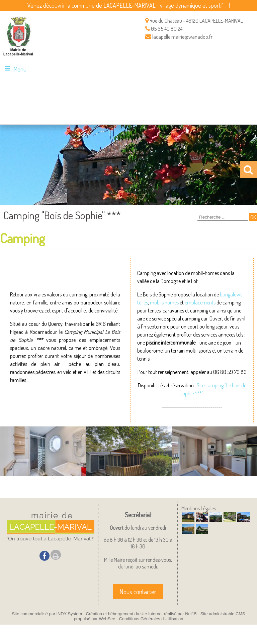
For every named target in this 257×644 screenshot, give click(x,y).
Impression (56, 555)
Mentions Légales (199, 508)
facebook (45, 556)
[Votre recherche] (223, 217)
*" (201, 393)
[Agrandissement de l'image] (188, 520)
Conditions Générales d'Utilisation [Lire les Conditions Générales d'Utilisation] (151, 619)
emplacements (200, 302)
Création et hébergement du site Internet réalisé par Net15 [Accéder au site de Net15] (141, 614)
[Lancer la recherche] (253, 217)
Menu (20, 69)
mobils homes (164, 302)
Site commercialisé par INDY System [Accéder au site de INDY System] (47, 614)
